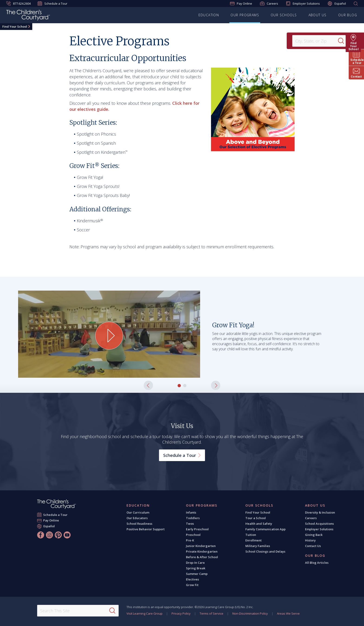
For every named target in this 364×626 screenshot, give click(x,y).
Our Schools (284, 15)
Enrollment (253, 540)
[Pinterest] (58, 535)
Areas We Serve (288, 613)
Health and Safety (259, 524)
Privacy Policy (181, 613)
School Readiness (139, 524)
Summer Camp (197, 574)
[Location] (317, 41)
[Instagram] (49, 535)
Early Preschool (197, 529)
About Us (318, 15)
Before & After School (202, 557)
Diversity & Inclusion (320, 512)
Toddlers (193, 518)
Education (209, 15)
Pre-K (190, 540)
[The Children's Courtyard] (28, 16)
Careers (269, 3)
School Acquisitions (319, 524)
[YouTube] (67, 535)
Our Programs (245, 15)
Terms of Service (211, 613)
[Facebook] (41, 535)
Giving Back (314, 535)
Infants (191, 512)
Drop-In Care (195, 563)
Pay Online (241, 3)
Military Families (258, 546)
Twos (190, 524)
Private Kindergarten (202, 551)
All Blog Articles (317, 563)
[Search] (344, 41)
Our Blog (348, 15)
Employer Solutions (303, 3)
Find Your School (15, 26)
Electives (192, 579)
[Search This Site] (78, 611)
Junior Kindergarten (201, 546)
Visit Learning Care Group (145, 613)
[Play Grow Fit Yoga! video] (109, 336)
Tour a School (256, 518)
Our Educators (137, 518)
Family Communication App (265, 529)
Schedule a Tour (52, 3)
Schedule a (182, 455)
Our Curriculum (138, 512)
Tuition (251, 535)
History (310, 540)
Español (337, 4)
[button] (148, 385)
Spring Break (196, 568)
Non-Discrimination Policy (250, 613)
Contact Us (313, 546)
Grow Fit (192, 585)
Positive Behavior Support (146, 529)
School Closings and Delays (265, 551)
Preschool (193, 535)
